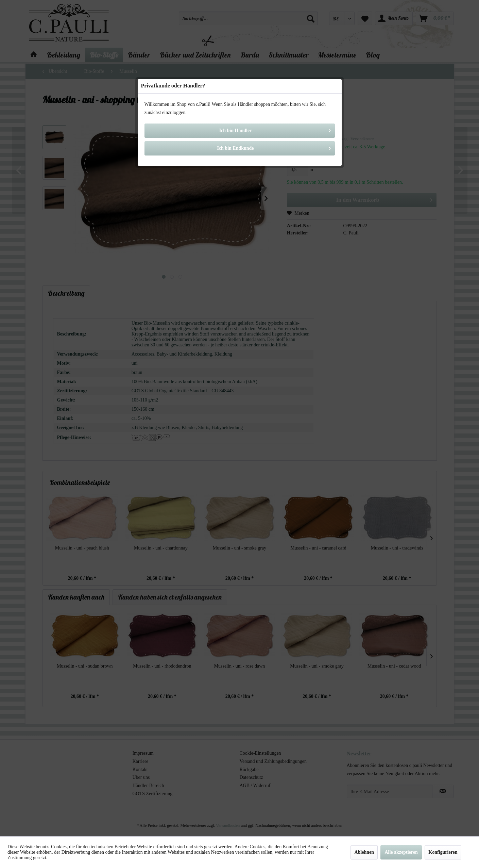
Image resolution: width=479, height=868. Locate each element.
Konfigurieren (443, 852)
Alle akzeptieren (401, 852)
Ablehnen (364, 852)
